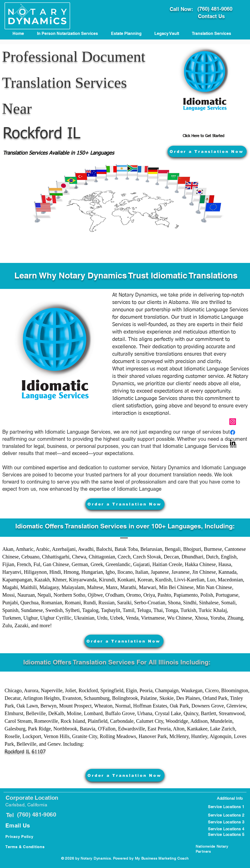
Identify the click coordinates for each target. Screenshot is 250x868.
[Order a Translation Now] (207, 151)
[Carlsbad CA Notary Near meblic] (233, 443)
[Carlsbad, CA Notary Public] (233, 432)
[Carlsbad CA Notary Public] (233, 422)
